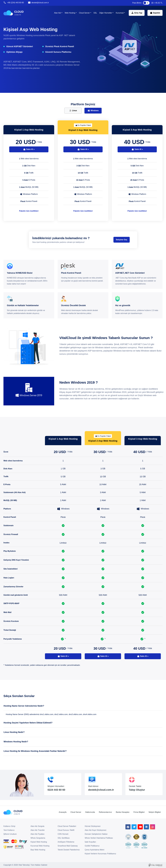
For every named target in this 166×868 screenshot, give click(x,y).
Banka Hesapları (123, 812)
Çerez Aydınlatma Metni (95, 850)
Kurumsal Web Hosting (40, 846)
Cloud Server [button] (84, 13)
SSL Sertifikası (64, 838)
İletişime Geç (122, 240)
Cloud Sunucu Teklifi (66, 830)
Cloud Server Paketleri (67, 826)
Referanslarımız (105, 812)
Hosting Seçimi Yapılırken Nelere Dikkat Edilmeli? (28, 723)
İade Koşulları (90, 842)
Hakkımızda (90, 812)
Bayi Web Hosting (38, 850)
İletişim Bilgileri (155, 812)
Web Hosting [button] (70, 13)
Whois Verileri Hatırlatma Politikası (99, 838)
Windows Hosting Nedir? (16, 742)
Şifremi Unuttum (10, 834)
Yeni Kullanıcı (9, 830)
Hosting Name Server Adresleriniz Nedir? (24, 706)
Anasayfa (63, 812)
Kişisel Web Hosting (39, 842)
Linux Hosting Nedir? (14, 732)
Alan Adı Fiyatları (38, 834)
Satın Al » (29, 149)
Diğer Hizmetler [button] (106, 13)
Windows (93, 111)
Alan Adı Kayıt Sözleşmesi (96, 830)
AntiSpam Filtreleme (66, 842)
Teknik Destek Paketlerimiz (69, 850)
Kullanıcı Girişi (9, 826)
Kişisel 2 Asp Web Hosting (83, 130)
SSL (95, 13)
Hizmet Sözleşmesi (93, 826)
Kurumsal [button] (120, 13)
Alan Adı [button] (58, 13)
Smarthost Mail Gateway (68, 846)
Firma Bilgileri (139, 812)
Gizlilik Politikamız (92, 846)
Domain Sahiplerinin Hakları (96, 834)
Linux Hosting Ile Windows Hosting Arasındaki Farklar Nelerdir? (35, 751)
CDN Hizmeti (63, 834)
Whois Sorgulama (38, 838)
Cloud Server (76, 812)
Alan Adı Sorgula (37, 826)
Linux (73, 111)
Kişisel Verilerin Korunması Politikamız (100, 854)
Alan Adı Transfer (38, 830)
